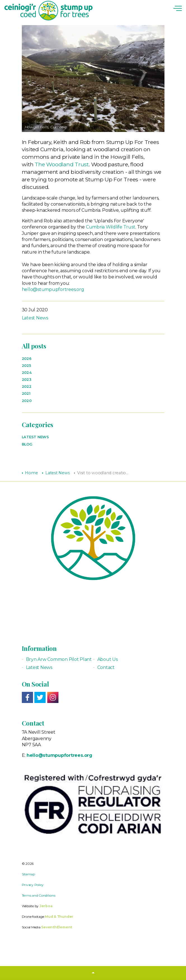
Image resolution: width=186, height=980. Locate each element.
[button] (93, 973)
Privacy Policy (33, 885)
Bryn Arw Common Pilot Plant (59, 659)
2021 (26, 393)
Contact (106, 667)
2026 (27, 359)
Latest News (35, 318)
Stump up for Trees (48, 11)
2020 (27, 401)
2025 (26, 366)
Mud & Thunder (59, 917)
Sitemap (28, 874)
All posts (34, 346)
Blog (27, 444)
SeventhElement (57, 927)
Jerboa (46, 906)
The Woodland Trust (62, 164)
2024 (27, 373)
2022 (27, 387)
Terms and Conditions (39, 895)
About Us (108, 659)
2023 (27, 380)
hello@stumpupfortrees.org (53, 289)
